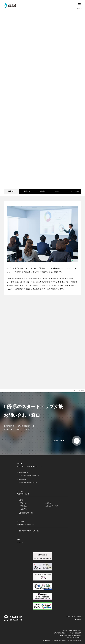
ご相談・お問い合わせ (74, 617)
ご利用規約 (78, 620)
